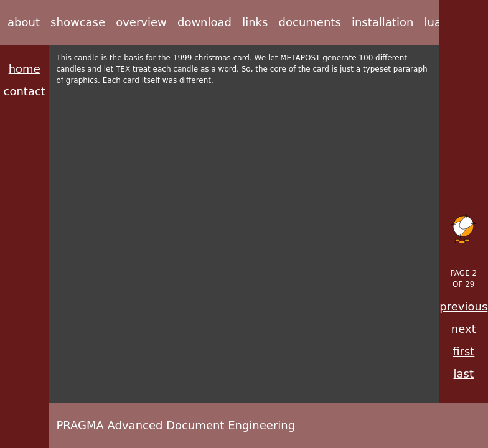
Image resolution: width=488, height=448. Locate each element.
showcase (78, 22)
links (255, 22)
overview (141, 22)
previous (463, 306)
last (464, 374)
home (25, 69)
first (463, 351)
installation (382, 22)
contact (25, 91)
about (24, 22)
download (204, 22)
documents (310, 22)
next (464, 329)
